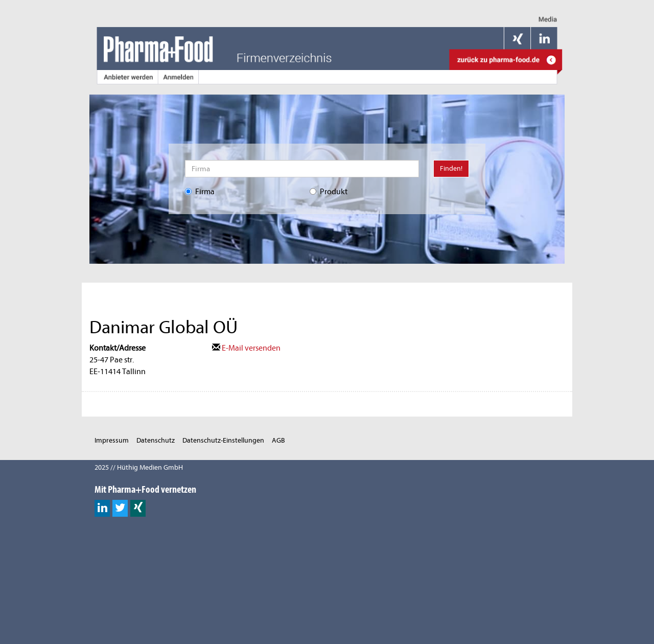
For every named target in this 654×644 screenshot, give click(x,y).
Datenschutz (156, 440)
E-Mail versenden (246, 348)
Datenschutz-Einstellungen (223, 440)
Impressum (112, 440)
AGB (278, 440)
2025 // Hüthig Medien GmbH (139, 467)
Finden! (451, 168)
